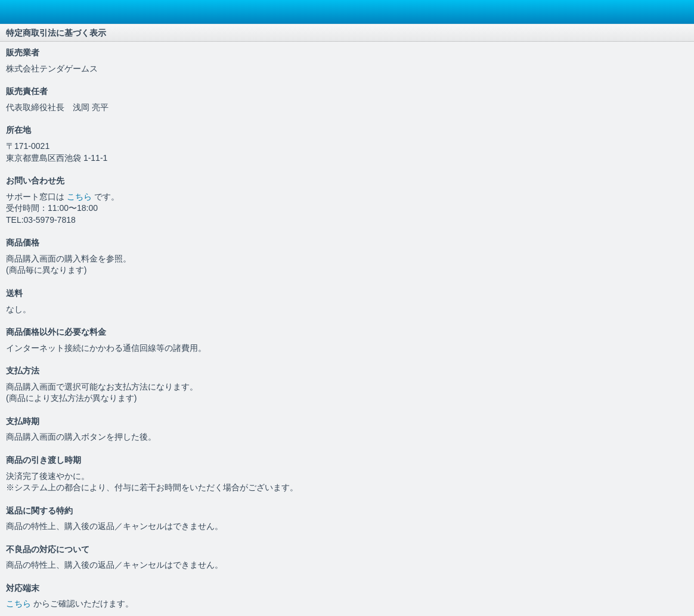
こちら (80, 197)
